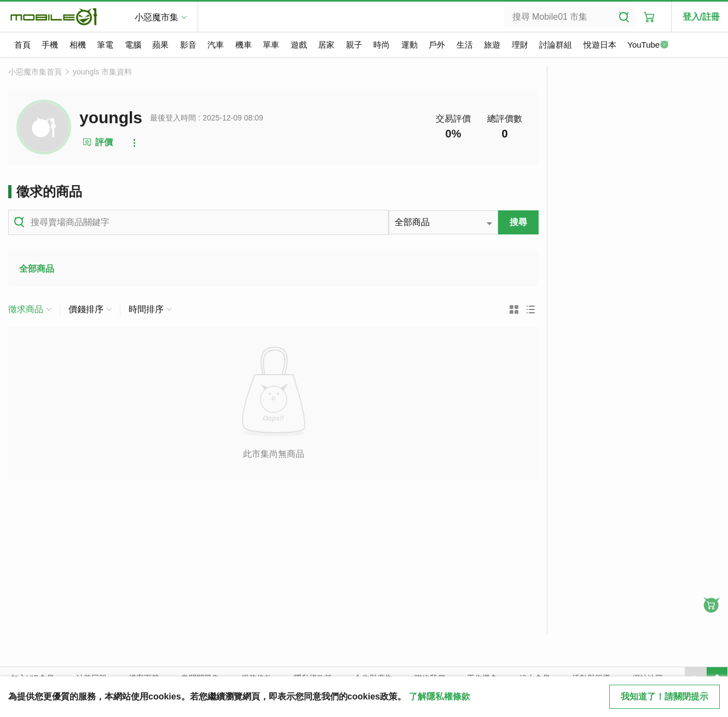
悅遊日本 (600, 45)
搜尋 (518, 222)
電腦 (133, 45)
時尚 (382, 45)
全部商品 (37, 269)
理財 (520, 45)
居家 (326, 45)
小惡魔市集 (157, 17)
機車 (244, 45)
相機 (78, 45)
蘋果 (160, 45)
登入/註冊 (701, 17)
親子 (354, 45)
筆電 (105, 45)
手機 (50, 45)
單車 (271, 45)
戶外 (437, 45)
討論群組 (556, 45)
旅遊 (492, 45)
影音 (188, 45)
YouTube (648, 45)
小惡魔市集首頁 (35, 72)
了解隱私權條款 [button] (440, 696)
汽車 (216, 45)
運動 (409, 45)
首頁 (22, 45)
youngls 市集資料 (102, 72)
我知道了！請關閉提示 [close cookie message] (665, 696)
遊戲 (299, 45)
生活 (465, 45)
